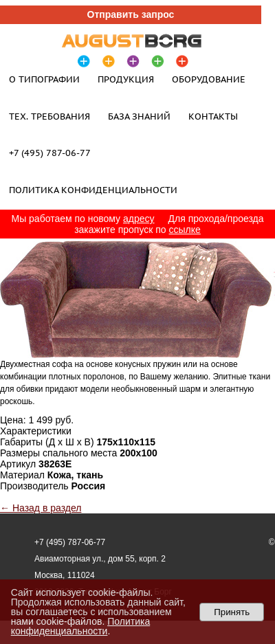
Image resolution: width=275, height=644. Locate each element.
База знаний (139, 116)
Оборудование (209, 79)
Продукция (126, 79)
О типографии (44, 79)
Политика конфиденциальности (93, 190)
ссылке (185, 230)
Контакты (213, 116)
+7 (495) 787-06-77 (50, 153)
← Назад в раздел (41, 508)
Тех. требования (49, 116)
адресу (139, 219)
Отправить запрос (131, 14)
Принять (232, 612)
